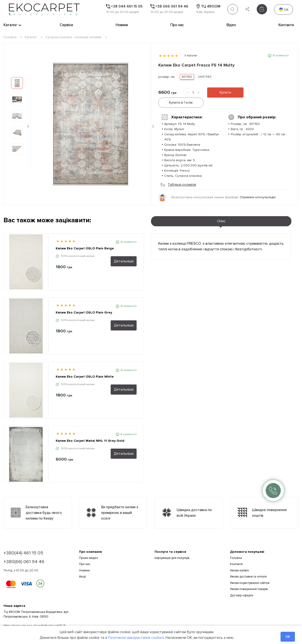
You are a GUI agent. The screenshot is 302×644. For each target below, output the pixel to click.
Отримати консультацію (258, 187)
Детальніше (124, 251)
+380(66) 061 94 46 (24, 551)
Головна (10, 37)
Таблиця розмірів (178, 174)
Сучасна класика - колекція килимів (73, 37)
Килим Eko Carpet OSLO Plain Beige (85, 238)
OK (288, 636)
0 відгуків (191, 56)
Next (153, 121)
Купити (225, 92)
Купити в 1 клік (265, 92)
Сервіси (66, 25)
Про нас (177, 25)
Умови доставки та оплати (248, 566)
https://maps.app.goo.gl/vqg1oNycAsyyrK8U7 (34, 615)
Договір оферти (242, 585)
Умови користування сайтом (250, 573)
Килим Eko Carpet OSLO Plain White (85, 366)
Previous (28, 121)
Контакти (286, 25)
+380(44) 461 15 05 (23, 543)
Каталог (10, 25)
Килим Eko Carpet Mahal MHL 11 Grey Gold (90, 430)
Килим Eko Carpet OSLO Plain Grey (84, 302)
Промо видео (89, 548)
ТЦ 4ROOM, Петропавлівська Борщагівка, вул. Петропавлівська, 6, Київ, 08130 (36, 604)
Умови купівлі (239, 560)
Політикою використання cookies (136, 638)
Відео (231, 25)
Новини (122, 25)
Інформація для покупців (172, 548)
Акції (82, 566)
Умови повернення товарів (249, 579)
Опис (221, 211)
